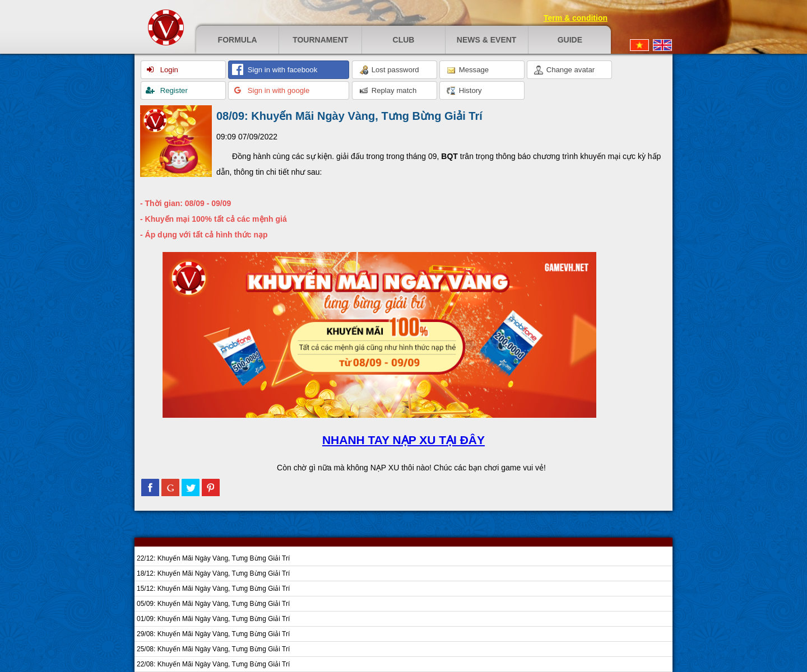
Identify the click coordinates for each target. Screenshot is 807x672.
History (464, 91)
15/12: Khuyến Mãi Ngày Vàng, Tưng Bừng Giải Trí (213, 589)
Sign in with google (277, 90)
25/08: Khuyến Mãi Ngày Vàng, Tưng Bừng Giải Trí (213, 649)
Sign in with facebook (281, 70)
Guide (570, 40)
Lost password (389, 70)
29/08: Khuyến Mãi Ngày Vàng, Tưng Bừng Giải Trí (213, 634)
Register (173, 90)
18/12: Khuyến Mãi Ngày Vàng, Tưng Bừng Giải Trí (213, 573)
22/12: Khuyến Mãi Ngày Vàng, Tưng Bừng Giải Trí (213, 558)
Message (468, 70)
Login (168, 70)
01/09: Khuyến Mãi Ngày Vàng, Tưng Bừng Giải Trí (213, 619)
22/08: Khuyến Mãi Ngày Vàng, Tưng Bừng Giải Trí (213, 664)
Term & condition (576, 18)
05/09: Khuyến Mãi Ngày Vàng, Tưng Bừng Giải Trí (213, 604)
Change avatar (564, 70)
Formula (238, 40)
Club (404, 40)
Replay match (388, 91)
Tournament (320, 40)
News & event (487, 40)
